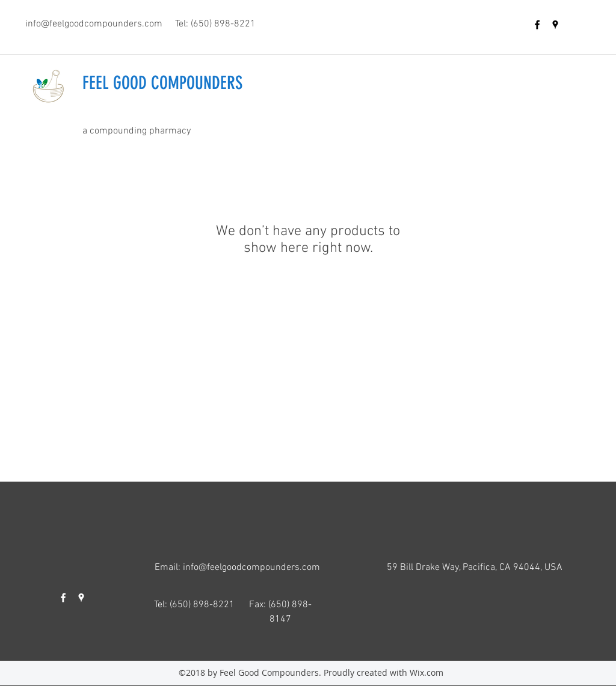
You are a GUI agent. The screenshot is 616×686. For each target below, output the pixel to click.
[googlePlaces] (555, 25)
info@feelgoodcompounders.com (94, 24)
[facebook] (537, 25)
